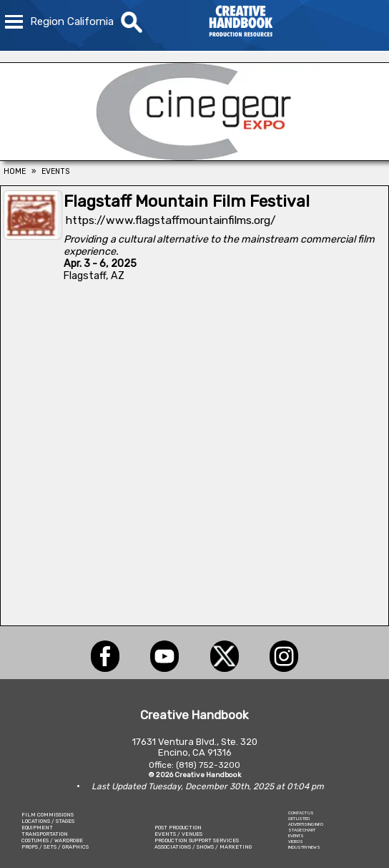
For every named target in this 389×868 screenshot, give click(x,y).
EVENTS (296, 836)
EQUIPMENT (37, 828)
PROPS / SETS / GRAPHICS (55, 847)
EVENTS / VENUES (178, 834)
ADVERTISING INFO (306, 824)
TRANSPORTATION (45, 834)
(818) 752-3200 (208, 765)
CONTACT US (301, 813)
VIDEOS (296, 842)
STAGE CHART (302, 830)
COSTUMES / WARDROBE (52, 840)
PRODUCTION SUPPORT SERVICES (197, 840)
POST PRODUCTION (178, 828)
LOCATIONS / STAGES (48, 821)
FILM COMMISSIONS (48, 815)
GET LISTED (299, 819)
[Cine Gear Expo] (194, 157)
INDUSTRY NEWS (304, 847)
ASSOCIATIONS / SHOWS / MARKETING (203, 847)
